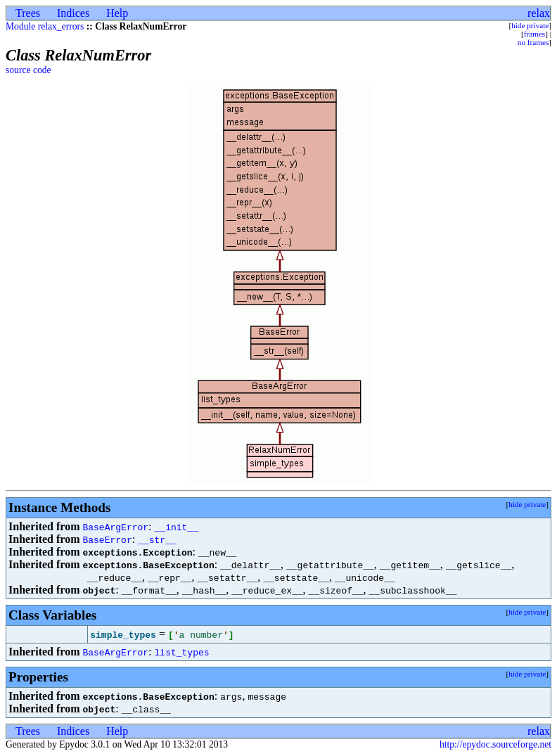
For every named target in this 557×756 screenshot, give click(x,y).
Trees (28, 13)
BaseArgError (115, 527)
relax (539, 13)
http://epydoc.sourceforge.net (495, 744)
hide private (530, 25)
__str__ (157, 539)
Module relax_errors (45, 26)
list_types (182, 652)
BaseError (107, 539)
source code (28, 70)
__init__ (177, 527)
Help (117, 13)
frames (534, 34)
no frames (533, 42)
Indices (73, 13)
